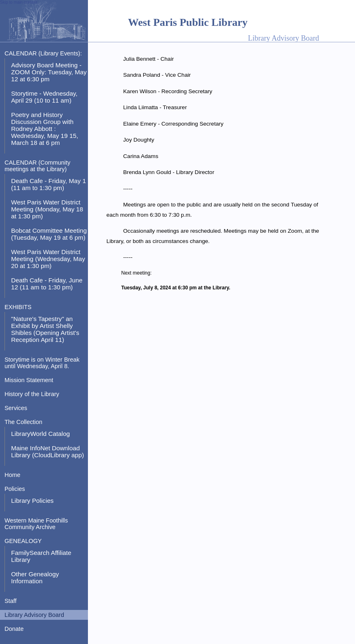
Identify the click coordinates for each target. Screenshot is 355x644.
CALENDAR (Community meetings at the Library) (37, 166)
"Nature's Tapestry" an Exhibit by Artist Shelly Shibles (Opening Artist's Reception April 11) (45, 329)
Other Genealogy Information (35, 578)
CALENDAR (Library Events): (43, 53)
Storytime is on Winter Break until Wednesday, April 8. (42, 363)
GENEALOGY (23, 541)
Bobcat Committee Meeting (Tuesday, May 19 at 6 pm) (49, 234)
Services (16, 408)
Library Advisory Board (34, 615)
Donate (14, 629)
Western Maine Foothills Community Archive (36, 524)
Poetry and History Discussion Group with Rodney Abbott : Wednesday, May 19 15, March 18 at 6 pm (45, 129)
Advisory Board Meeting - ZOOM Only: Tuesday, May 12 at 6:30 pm (49, 72)
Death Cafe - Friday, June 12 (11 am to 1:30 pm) (47, 284)
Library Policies (32, 501)
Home (12, 475)
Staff (10, 601)
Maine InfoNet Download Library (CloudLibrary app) (47, 451)
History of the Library (32, 394)
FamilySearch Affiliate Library (41, 556)
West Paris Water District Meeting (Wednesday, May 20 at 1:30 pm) (48, 259)
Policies (15, 489)
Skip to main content (19, 2)
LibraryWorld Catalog (40, 434)
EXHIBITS (18, 307)
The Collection (23, 422)
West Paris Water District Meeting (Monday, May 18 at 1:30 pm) (47, 209)
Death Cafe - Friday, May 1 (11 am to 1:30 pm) (48, 184)
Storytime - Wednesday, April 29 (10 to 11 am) (44, 97)
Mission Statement (29, 380)
